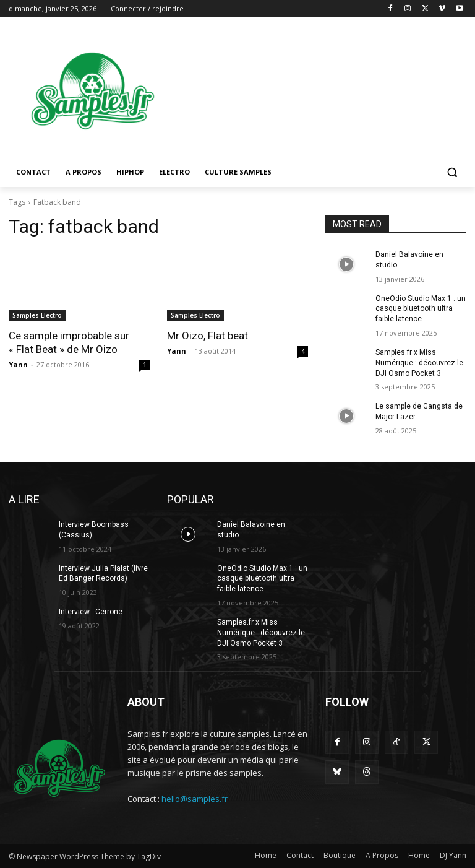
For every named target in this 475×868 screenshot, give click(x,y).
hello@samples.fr (195, 799)
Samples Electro (37, 315)
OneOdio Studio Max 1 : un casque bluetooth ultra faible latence (421, 309)
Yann (18, 364)
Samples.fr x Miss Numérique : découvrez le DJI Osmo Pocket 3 (419, 363)
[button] (452, 172)
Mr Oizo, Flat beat (208, 336)
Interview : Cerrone (91, 612)
